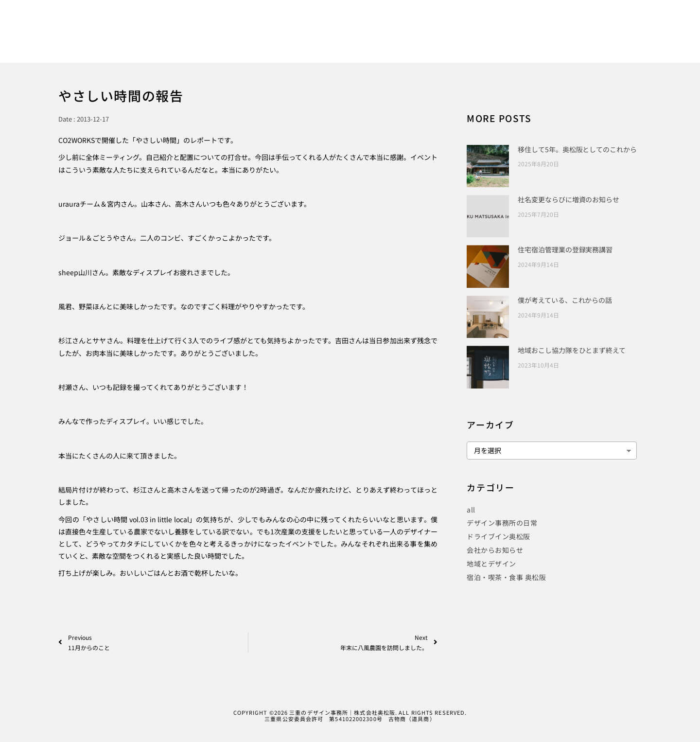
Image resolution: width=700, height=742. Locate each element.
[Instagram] (613, 21)
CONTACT (602, 40)
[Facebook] (580, 21)
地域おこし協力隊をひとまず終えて (571, 350)
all (471, 510)
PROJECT (469, 40)
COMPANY (553, 40)
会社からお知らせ (495, 550)
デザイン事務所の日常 (502, 523)
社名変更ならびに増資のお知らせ (569, 199)
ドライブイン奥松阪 (499, 536)
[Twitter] (597, 21)
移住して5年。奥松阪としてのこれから (577, 149)
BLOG (510, 40)
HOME (330, 40)
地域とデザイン (491, 564)
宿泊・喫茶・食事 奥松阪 (506, 577)
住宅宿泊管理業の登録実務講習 (565, 249)
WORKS (371, 40)
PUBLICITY (418, 40)
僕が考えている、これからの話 (565, 300)
